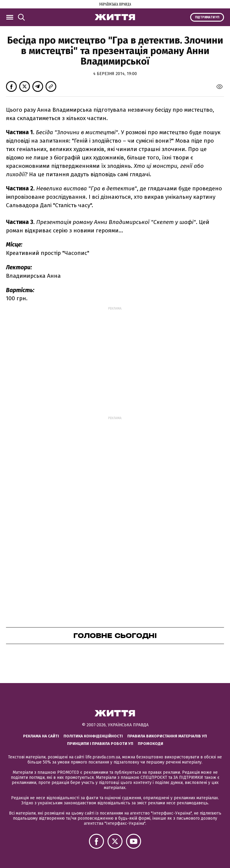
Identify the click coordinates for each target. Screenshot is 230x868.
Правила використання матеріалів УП (167, 736)
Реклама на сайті (41, 736)
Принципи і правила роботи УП (100, 744)
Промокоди (150, 744)
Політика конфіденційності (93, 736)
